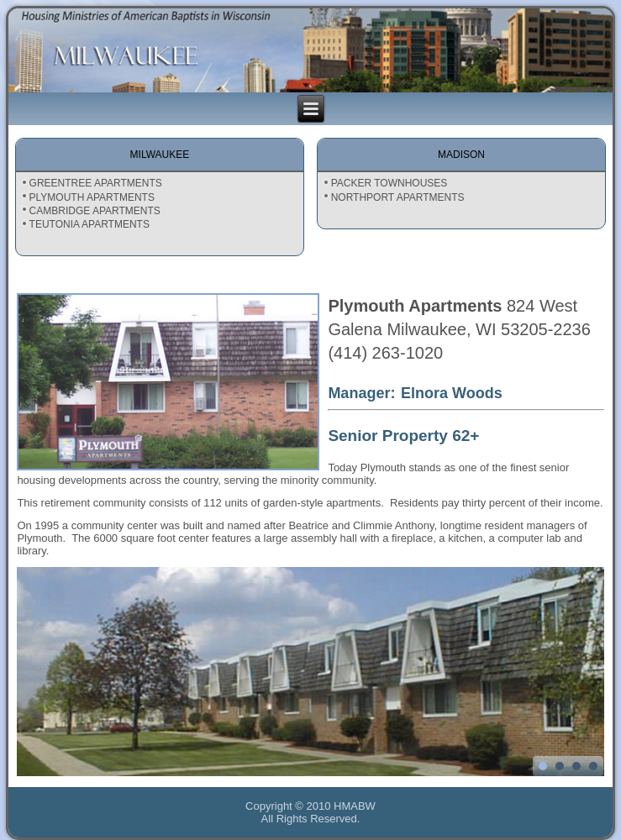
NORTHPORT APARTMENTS (398, 197)
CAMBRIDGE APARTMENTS (95, 211)
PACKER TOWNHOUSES (389, 183)
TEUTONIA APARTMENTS (89, 224)
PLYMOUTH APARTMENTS (92, 197)
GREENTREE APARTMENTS (96, 183)
